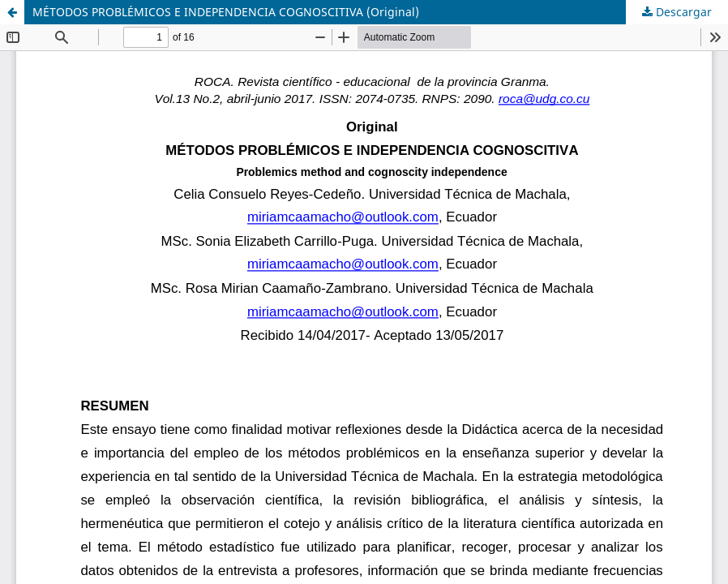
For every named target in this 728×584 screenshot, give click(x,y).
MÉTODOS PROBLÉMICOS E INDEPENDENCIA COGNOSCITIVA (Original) (226, 12)
